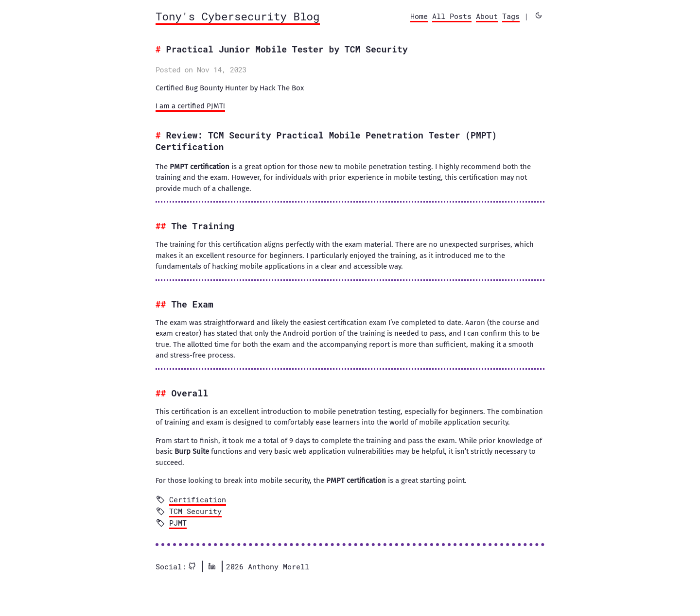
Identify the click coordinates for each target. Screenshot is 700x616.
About (487, 16)
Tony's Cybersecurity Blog (238, 16)
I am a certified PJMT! (190, 106)
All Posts (452, 16)
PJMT (178, 523)
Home (419, 16)
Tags (511, 16)
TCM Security (195, 511)
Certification (198, 499)
